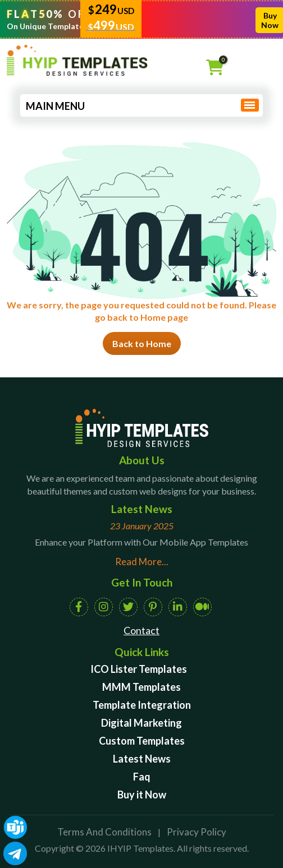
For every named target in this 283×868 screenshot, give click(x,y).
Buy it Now (142, 795)
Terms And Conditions (104, 832)
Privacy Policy (197, 832)
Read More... (142, 562)
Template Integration (142, 705)
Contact (141, 630)
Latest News (142, 759)
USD (126, 11)
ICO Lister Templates (139, 669)
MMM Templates (141, 687)
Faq (142, 777)
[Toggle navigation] (248, 105)
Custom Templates (142, 741)
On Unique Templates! (49, 26)
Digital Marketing (141, 723)
